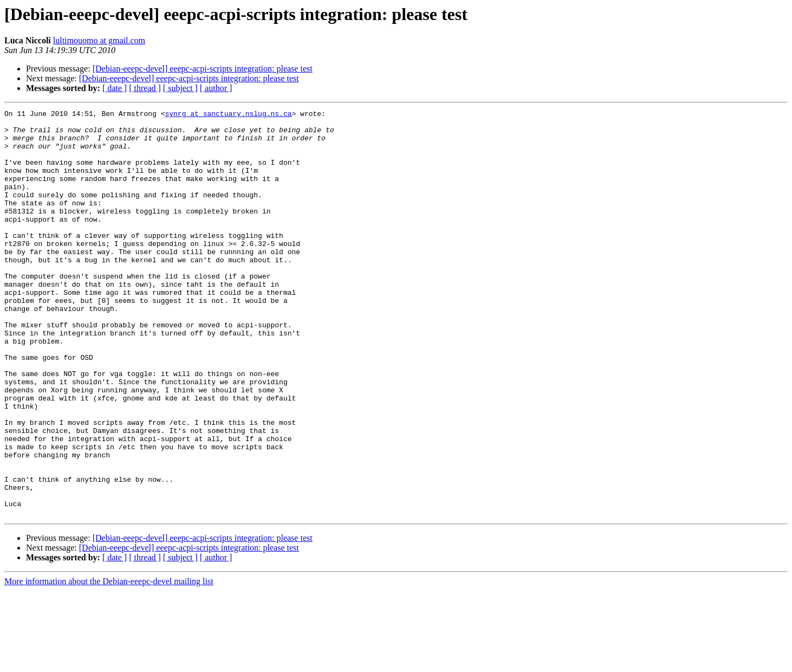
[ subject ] (180, 88)
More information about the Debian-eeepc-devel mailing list (109, 663)
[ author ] (216, 88)
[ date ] (115, 88)
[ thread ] (145, 88)
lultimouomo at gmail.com (99, 40)
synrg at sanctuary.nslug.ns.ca (228, 115)
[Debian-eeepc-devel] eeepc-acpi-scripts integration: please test (203, 69)
